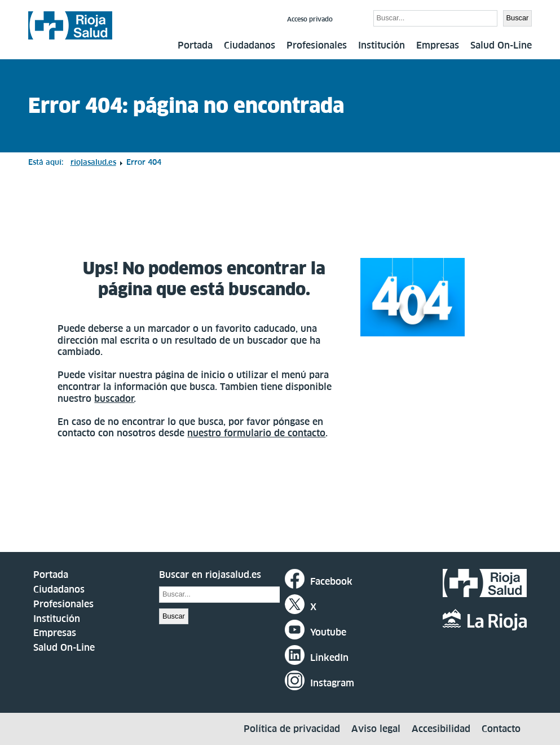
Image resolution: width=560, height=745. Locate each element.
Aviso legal (376, 729)
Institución (382, 45)
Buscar (354, 17)
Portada (195, 45)
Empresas (438, 45)
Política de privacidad (292, 729)
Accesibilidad (441, 729)
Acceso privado (310, 19)
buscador (114, 398)
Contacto (501, 729)
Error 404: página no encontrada (186, 106)
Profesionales (317, 45)
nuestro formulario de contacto (256, 433)
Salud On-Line (501, 45)
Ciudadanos (250, 45)
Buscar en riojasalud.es (210, 575)
